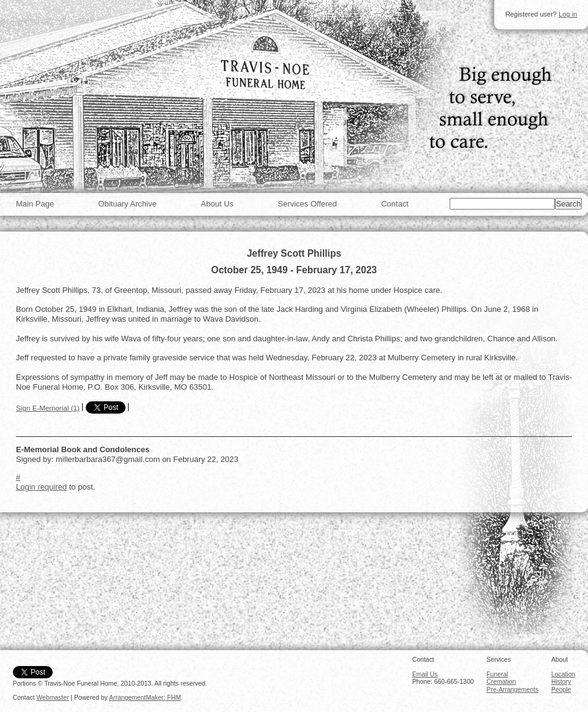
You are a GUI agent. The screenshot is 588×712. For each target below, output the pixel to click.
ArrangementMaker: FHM (145, 698)
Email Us (425, 674)
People (561, 690)
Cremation (501, 682)
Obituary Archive (127, 204)
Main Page (35, 204)
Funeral (497, 674)
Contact (395, 204)
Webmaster (53, 698)
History (561, 682)
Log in (568, 14)
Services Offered (307, 204)
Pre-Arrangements (512, 690)
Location (563, 674)
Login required (41, 487)
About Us (217, 204)
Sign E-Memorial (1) (48, 408)
